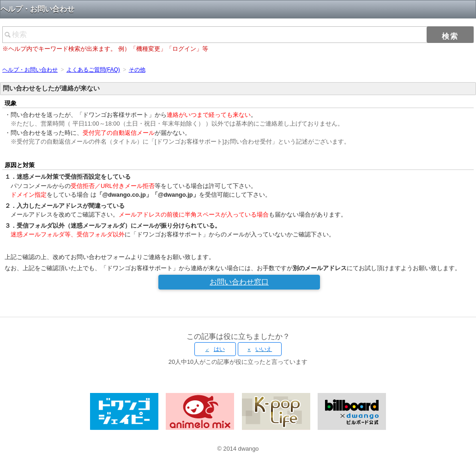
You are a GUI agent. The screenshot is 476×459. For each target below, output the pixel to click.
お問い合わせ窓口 (239, 282)
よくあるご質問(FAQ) (93, 70)
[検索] (238, 35)
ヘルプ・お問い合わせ (30, 70)
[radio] (215, 349)
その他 (137, 70)
